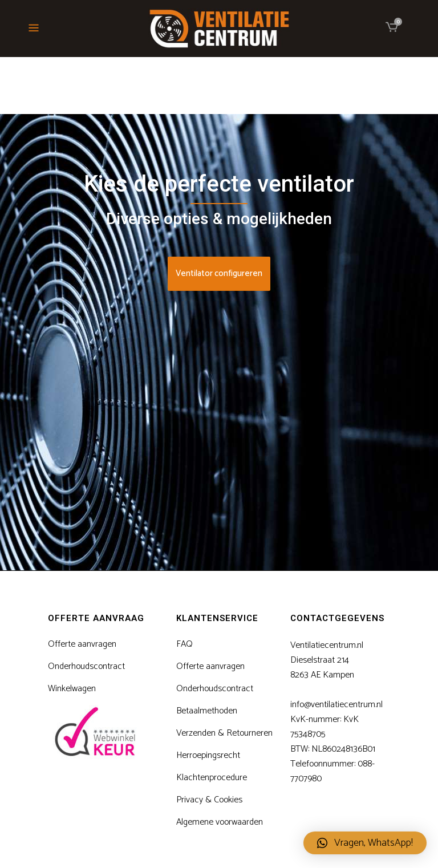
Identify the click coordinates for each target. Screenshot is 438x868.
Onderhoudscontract (86, 667)
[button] (365, 843)
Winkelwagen (72, 689)
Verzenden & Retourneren (224, 733)
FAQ (184, 644)
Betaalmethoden (207, 711)
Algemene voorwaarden (220, 822)
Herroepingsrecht (208, 756)
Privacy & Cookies (209, 800)
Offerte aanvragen (82, 644)
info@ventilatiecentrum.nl (336, 705)
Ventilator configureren (219, 273)
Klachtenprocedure (212, 778)
